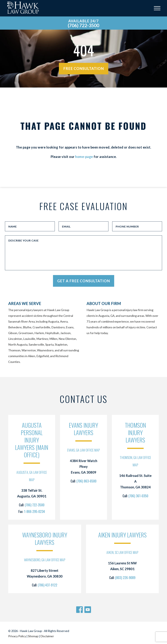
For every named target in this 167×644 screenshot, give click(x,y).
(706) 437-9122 (48, 585)
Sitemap (33, 636)
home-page (84, 157)
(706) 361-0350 (138, 496)
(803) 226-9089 (125, 578)
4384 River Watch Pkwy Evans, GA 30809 (84, 467)
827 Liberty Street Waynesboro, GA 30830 (45, 573)
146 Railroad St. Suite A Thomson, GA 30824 (135, 481)
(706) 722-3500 (83, 25)
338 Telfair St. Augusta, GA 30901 (32, 493)
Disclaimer (47, 636)
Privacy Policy (17, 636)
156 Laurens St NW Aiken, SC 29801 (122, 566)
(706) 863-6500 (86, 481)
